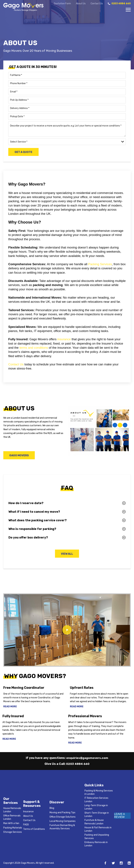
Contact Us (97, 4)
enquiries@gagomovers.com (87, 758)
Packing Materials (13, 828)
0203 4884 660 (78, 764)
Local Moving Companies (63, 821)
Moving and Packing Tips (62, 813)
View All (67, 554)
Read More (10, 707)
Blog (52, 808)
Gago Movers (20, 455)
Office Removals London (12, 817)
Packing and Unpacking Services (97, 837)
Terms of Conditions (34, 829)
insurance (64, 339)
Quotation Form (62, 4)
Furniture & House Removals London (94, 822)
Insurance (28, 812)
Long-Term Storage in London (96, 807)
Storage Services (13, 832)
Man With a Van (11, 823)
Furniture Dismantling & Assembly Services (62, 827)
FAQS (26, 825)
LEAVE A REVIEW (119, 816)
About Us (81, 4)
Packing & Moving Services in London (99, 792)
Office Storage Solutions (63, 817)
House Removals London (12, 810)
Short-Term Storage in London (97, 815)
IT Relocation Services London (96, 800)
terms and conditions (34, 348)
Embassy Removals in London (96, 844)
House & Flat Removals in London (98, 829)
